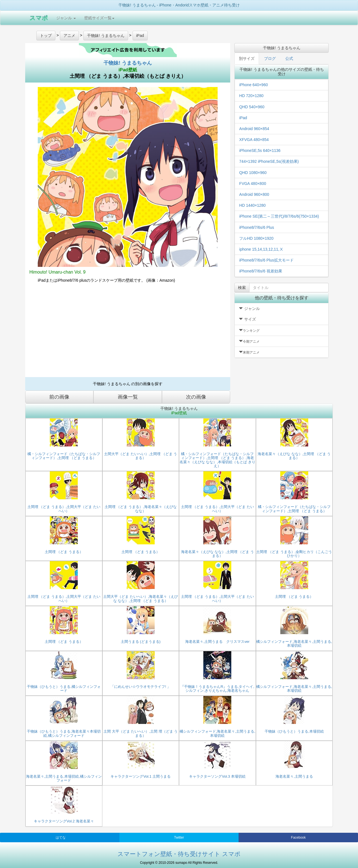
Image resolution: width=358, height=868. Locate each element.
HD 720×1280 (251, 96)
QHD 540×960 (252, 107)
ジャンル (66, 18)
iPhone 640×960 (253, 85)
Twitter (179, 838)
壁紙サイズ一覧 (99, 18)
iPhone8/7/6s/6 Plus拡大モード (266, 260)
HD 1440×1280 (252, 205)
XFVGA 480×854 (254, 140)
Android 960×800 (254, 194)
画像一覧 (128, 397)
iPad (243, 118)
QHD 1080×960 (253, 173)
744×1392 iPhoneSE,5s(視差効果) (269, 161)
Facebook (298, 838)
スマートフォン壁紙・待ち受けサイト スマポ (179, 854)
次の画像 (196, 397)
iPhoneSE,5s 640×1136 (260, 150)
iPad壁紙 (128, 70)
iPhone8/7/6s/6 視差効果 (261, 271)
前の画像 (59, 397)
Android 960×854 (254, 129)
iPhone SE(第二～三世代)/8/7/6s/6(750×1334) (279, 216)
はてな (61, 838)
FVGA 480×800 (253, 184)
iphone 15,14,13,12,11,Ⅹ (261, 249)
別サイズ (247, 58)
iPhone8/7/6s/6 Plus (257, 227)
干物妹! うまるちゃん (128, 63)
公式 (289, 58)
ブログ (270, 58)
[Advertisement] (128, 332)
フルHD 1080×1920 (256, 238)
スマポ (39, 18)
